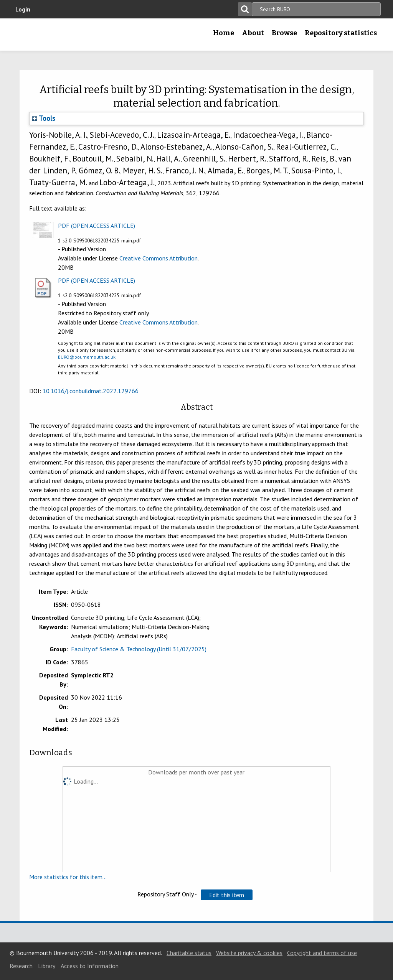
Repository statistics (341, 33)
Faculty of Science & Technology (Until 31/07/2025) (139, 649)
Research (21, 966)
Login (23, 9)
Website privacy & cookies (249, 953)
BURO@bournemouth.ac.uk (87, 357)
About (253, 33)
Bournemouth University (60, 35)
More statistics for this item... (68, 877)
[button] (227, 895)
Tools (44, 118)
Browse (284, 33)
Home (224, 33)
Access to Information (90, 966)
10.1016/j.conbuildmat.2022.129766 (91, 391)
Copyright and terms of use (322, 953)
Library (47, 966)
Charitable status (189, 953)
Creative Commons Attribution (159, 258)
